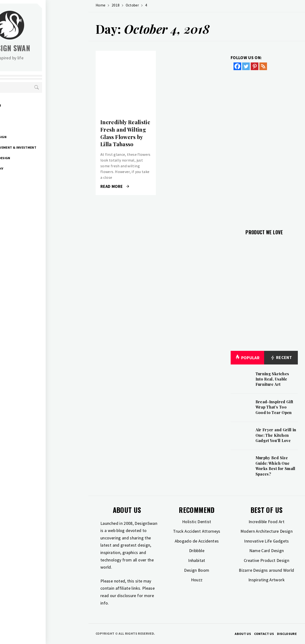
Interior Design (35, 137)
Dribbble (197, 551)
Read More (115, 186)
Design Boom (197, 570)
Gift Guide (31, 116)
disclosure (127, 596)
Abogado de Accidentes (197, 541)
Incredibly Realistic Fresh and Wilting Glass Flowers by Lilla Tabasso (125, 133)
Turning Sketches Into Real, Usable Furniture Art (272, 379)
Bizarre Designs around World (266, 570)
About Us (243, 634)
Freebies (29, 190)
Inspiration (32, 126)
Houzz (197, 580)
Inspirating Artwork (267, 580)
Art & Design (33, 105)
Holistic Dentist (197, 522)
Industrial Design (37, 158)
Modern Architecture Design (267, 531)
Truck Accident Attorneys (197, 531)
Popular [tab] (247, 358)
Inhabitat (197, 560)
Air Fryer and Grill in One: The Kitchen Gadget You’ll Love (276, 435)
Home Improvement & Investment (50, 147)
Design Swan (53, 48)
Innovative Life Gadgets (266, 541)
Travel (27, 179)
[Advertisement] (264, 147)
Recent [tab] (281, 358)
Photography (34, 168)
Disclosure (287, 634)
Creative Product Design (267, 560)
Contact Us (264, 634)
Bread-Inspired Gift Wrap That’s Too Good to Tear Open (274, 407)
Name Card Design (267, 551)
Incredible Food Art (267, 522)
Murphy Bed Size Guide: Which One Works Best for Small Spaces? (275, 466)
